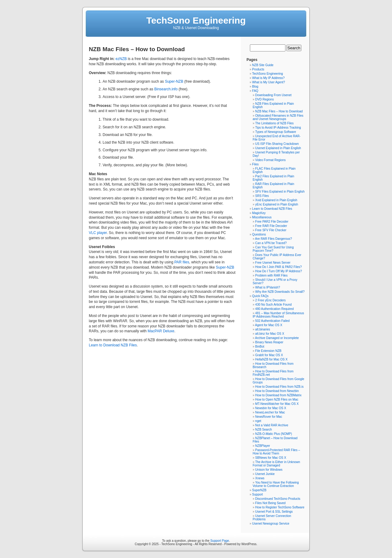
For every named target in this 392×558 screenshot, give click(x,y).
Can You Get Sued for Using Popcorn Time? (273, 249)
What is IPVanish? (268, 287)
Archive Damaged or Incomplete (277, 338)
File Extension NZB (268, 351)
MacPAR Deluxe (161, 331)
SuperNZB (259, 490)
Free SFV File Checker (271, 230)
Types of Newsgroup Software (275, 132)
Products (258, 69)
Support (257, 494)
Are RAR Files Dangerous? (274, 239)
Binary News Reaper (269, 342)
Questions (259, 234)
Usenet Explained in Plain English (278, 148)
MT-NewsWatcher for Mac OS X (277, 404)
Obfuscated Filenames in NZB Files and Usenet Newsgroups (278, 117)
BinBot (260, 347)
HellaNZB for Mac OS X (271, 359)
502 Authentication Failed (272, 321)
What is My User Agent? (268, 82)
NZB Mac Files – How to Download (279, 111)
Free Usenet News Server (273, 263)
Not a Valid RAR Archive (272, 425)
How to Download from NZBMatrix (278, 395)
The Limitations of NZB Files (274, 123)
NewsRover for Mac (269, 417)
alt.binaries (262, 329)
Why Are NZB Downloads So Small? (280, 292)
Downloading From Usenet (273, 95)
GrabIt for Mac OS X (269, 355)
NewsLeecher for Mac (270, 412)
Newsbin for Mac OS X (271, 408)
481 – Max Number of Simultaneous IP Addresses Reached (278, 315)
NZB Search (263, 430)
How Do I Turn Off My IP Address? (278, 271)
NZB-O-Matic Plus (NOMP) (273, 434)
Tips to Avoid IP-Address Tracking (278, 128)
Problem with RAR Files (271, 275)
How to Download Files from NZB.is (279, 387)
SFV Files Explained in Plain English (280, 192)
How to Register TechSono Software (280, 507)
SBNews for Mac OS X (271, 458)
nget (258, 421)
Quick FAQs (260, 296)
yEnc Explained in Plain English (277, 204)
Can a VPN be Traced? (271, 243)
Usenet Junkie (265, 474)
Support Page (220, 541)
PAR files (182, 262)
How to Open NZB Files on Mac (277, 400)
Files (255, 164)
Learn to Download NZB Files (113, 345)
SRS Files (262, 196)
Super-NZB (174, 81)
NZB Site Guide (263, 65)
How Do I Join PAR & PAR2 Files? (278, 267)
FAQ (255, 91)
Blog (255, 87)
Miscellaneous (262, 217)
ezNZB (121, 59)
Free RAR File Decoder (271, 226)
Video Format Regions (270, 160)
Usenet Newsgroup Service (271, 524)
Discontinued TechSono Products (278, 499)
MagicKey (259, 213)
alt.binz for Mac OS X (269, 334)
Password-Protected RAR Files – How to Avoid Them (276, 452)
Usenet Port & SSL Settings (274, 512)
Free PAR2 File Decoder (272, 222)
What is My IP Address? (268, 78)
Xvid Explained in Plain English (276, 200)
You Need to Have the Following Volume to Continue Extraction (276, 484)
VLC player (98, 233)
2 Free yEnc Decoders (270, 300)
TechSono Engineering (196, 20)
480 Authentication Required (274, 309)
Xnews (260, 478)
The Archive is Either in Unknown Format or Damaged (276, 464)
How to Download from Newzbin (277, 391)
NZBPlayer (262, 446)
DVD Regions (264, 99)
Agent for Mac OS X (269, 325)
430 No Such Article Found (273, 305)
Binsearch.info (166, 89)
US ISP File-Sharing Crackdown (277, 144)
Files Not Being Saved (270, 503)
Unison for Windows (269, 470)
